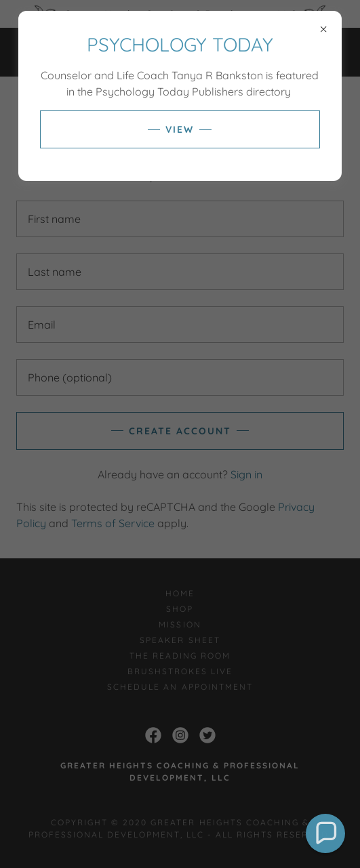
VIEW (180, 129)
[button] (326, 834)
